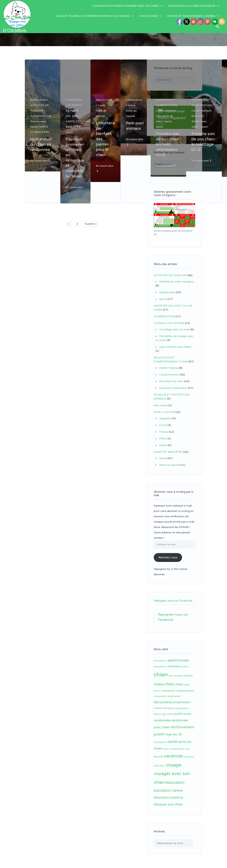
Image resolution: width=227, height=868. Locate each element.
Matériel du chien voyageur (177, 282)
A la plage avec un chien (174, 329)
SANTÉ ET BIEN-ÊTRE (168, 452)
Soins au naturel (169, 465)
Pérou (163, 438)
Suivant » (91, 224)
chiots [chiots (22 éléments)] (179, 680)
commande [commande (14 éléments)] (167, 686)
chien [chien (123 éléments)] (161, 670)
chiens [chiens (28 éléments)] (159, 680)
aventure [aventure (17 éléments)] (173, 662)
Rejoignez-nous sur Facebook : (174, 596)
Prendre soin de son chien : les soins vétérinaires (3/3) (168, 145)
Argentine (165, 418)
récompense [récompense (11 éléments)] (160, 738)
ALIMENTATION (41, 116)
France (164, 432)
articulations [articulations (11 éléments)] (160, 662)
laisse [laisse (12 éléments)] (157, 709)
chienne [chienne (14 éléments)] (188, 671)
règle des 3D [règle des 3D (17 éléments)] (174, 730)
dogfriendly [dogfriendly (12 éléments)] (174, 692)
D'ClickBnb (15, 31)
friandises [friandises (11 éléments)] (168, 704)
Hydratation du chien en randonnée (41, 145)
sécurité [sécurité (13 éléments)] (158, 752)
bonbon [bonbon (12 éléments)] (184, 662)
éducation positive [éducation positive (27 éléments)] (168, 793)
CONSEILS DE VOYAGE (169, 323)
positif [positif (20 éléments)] (178, 709)
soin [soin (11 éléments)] (188, 744)
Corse (163, 425)
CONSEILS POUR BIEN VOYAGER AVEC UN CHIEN (126, 6)
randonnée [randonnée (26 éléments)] (162, 716)
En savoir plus (39, 161)
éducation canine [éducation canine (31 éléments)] (168, 786)
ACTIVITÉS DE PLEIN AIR (74, 111)
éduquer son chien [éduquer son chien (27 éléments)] (168, 800)
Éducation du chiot (171, 381)
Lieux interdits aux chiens (175, 347)
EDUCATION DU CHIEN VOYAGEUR (192, 6)
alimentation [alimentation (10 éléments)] (160, 656)
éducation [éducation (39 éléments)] (175, 778)
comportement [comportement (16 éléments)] (185, 686)
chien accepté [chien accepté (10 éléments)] (175, 671)
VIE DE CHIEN (148, 16)
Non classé (161, 405)
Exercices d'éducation (173, 388)
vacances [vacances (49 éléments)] (173, 751)
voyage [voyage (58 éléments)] (173, 760)
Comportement (166, 111)
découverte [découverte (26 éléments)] (163, 698)
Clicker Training (169, 368)
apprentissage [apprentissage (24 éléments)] (178, 656)
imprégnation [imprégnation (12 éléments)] (181, 704)
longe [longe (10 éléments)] (163, 709)
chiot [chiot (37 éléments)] (169, 680)
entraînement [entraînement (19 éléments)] (181, 698)
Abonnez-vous (168, 557)
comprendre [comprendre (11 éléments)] (160, 692)
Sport (69, 132)
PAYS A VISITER (164, 412)
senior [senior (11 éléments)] (166, 744)
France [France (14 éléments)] (158, 704)
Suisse (163, 445)
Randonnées (38, 121)
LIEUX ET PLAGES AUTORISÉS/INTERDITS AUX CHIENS (93, 16)
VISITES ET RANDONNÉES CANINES (191, 16)
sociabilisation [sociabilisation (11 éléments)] (177, 744)
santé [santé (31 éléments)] (172, 737)
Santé (34, 127)
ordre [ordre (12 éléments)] (170, 709)
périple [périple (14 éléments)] (187, 709)
